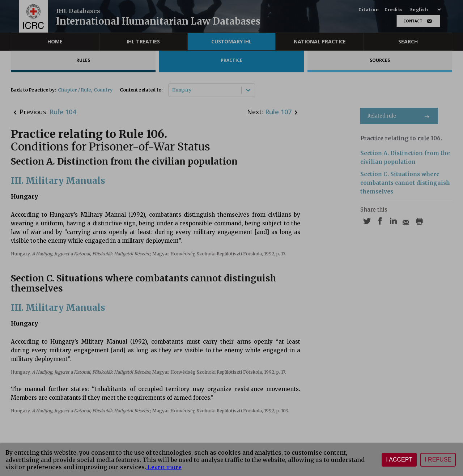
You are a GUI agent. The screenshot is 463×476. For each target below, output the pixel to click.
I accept (399, 460)
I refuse (438, 460)
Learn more (164, 467)
